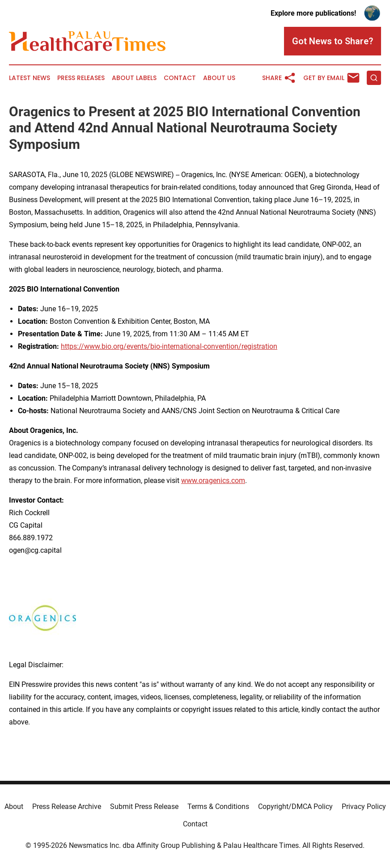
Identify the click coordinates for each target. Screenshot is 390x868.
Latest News (30, 78)
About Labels (134, 78)
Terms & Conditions (218, 807)
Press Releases (81, 78)
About (14, 807)
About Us (219, 78)
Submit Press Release (144, 807)
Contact (180, 78)
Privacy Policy (364, 807)
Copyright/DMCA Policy (295, 807)
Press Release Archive (67, 807)
